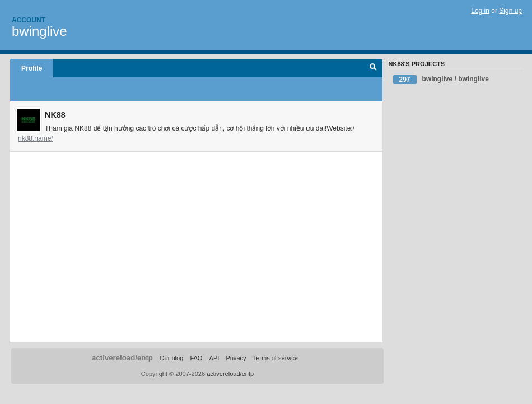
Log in (480, 11)
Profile (32, 68)
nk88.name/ (36, 138)
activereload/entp (122, 358)
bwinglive (39, 31)
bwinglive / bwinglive (441, 80)
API (214, 358)
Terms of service (276, 358)
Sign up (510, 11)
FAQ (196, 358)
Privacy (236, 358)
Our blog (171, 358)
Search (373, 68)
